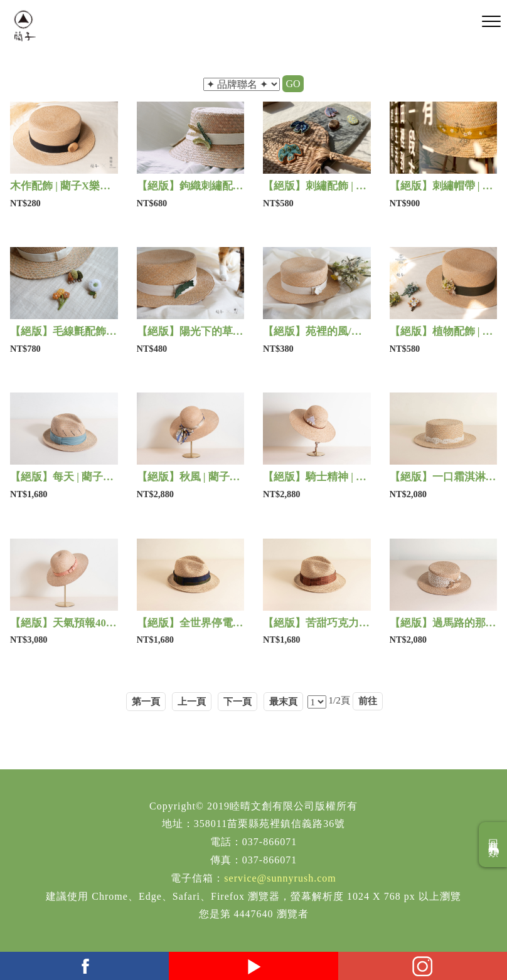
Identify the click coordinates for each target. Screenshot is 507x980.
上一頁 (192, 701)
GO (293, 84)
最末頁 (283, 701)
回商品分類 (494, 845)
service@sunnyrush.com (280, 878)
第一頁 (146, 701)
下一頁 (237, 701)
